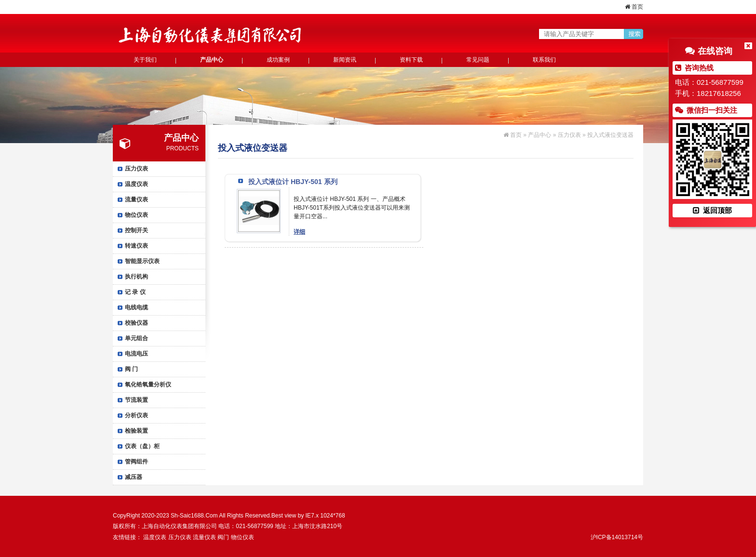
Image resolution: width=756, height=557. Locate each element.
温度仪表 (136, 184)
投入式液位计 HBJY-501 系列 (293, 182)
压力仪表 (136, 169)
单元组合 (136, 338)
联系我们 (544, 60)
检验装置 (136, 431)
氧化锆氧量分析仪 (148, 385)
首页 (634, 7)
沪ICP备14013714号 (617, 537)
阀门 (223, 537)
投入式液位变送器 (610, 135)
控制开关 (136, 230)
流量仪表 (136, 199)
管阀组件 (136, 462)
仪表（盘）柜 (142, 446)
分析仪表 (136, 415)
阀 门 (131, 369)
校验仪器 (136, 323)
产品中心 (212, 60)
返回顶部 (712, 210)
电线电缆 (136, 307)
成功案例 (278, 60)
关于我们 (145, 60)
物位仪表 (136, 215)
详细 (299, 232)
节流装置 (136, 400)
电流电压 (136, 354)
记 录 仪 (135, 292)
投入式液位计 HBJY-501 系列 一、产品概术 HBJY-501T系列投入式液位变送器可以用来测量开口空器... (352, 208)
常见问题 (478, 60)
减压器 (134, 477)
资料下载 (411, 60)
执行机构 (136, 277)
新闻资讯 (345, 60)
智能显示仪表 (142, 261)
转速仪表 (136, 246)
